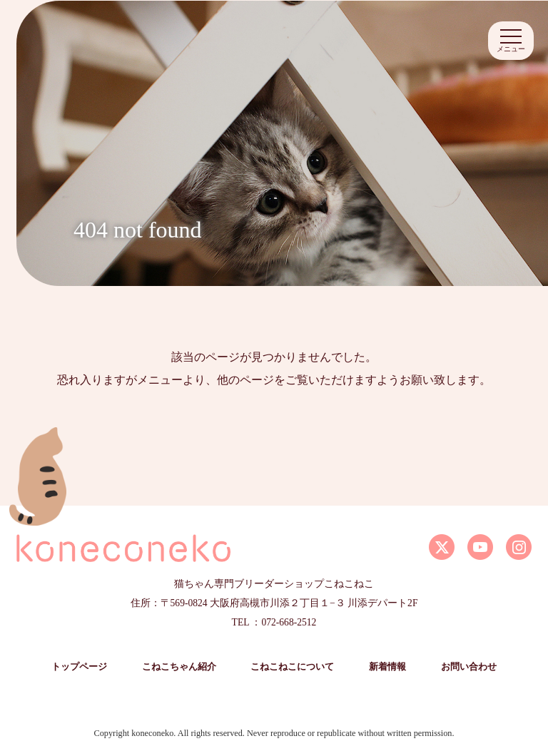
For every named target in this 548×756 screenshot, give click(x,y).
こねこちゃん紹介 (179, 667)
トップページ (79, 667)
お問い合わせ (469, 667)
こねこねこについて (292, 667)
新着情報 (387, 667)
